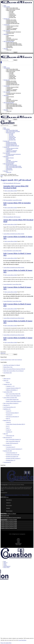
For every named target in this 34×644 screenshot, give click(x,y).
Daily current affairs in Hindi (11, 191)
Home (5, 5)
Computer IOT (9, 27)
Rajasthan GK (7, 19)
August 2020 (12, 14)
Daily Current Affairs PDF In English (14, 45)
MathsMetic (6, 34)
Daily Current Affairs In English (13, 9)
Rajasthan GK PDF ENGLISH (13, 23)
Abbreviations (9, 46)
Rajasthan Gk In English (12, 21)
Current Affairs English (12, 399)
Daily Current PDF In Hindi (13, 441)
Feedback (8, 508)
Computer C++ (10, 386)
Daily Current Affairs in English (11, 403)
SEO (8, 382)
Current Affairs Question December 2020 (16, 424)
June (8, 428)
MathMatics (7, 409)
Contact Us (8, 503)
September (9, 432)
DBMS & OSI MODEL (11, 29)
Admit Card (9, 50)
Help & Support (9, 511)
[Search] (7, 52)
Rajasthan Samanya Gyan (12, 22)
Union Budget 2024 (7, 373)
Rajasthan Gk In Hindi (12, 457)
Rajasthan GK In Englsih (13, 455)
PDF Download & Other (9, 41)
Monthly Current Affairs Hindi (13, 396)
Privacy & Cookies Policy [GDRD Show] (6, 643)
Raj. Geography (7, 31)
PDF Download (8, 438)
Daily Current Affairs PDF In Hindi (14, 44)
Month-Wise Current (11, 10)
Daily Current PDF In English (13, 439)
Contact (18, 542)
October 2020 (12, 16)
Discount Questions (10, 40)
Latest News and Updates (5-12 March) (12, 365)
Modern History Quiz (8, 367)
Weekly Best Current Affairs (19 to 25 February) (14, 371)
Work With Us (9, 500)
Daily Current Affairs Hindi (12, 8)
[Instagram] (6, 360)
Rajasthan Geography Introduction (14, 32)
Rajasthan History (11, 460)
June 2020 (11, 11)
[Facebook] (2, 360)
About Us (18, 540)
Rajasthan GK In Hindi (11, 20)
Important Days (10, 47)
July (8, 426)
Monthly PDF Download (12, 43)
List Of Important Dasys (9, 407)
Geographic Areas (10, 33)
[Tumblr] (13, 360)
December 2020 (12, 17)
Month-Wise (7, 420)
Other (6, 434)
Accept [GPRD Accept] (20, 640)
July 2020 (11, 13)
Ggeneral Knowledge (12, 453)
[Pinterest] (10, 360)
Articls (6, 380)
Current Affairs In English (10, 398)
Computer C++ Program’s (12, 28)
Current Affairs (7, 7)
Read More (24, 640)
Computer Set (6, 25)
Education (6, 49)
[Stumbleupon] (19, 360)
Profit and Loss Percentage (12, 39)
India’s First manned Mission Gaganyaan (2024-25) (14, 369)
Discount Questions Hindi (12, 413)
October (9, 430)
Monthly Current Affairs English (14, 401)
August (8, 422)
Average (9, 411)
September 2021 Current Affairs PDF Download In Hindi (16, 187)
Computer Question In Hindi (12, 26)
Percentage (9, 38)
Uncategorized (7, 462)
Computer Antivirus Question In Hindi (9, 520)
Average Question (10, 35)
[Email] (16, 360)
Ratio (8, 37)
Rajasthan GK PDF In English (13, 458)
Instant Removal (18, 543)
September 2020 (13, 15)
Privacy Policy (9, 505)
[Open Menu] (1, 62)
